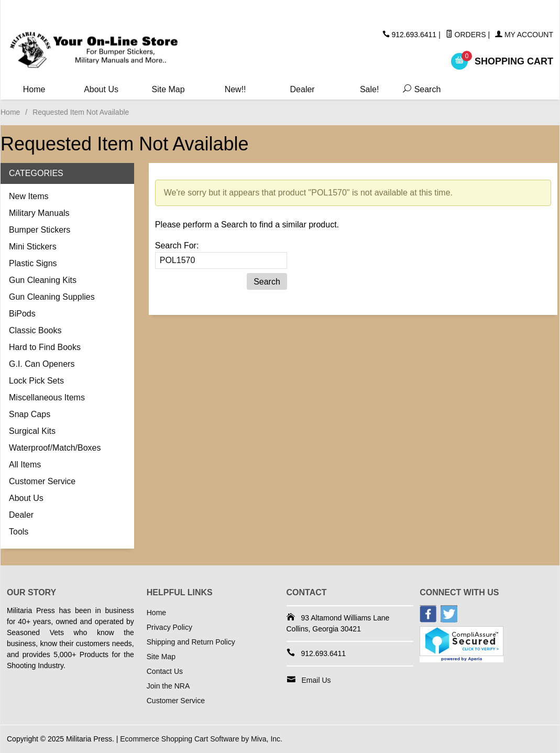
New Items (29, 196)
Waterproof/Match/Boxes (55, 448)
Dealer (303, 89)
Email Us (316, 680)
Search (419, 89)
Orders (466, 35)
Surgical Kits (32, 431)
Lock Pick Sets (36, 381)
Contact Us (165, 671)
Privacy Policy (169, 627)
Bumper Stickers (40, 230)
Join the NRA (168, 686)
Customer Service (42, 481)
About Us (101, 89)
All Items (25, 465)
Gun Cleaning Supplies (52, 297)
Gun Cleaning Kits (43, 280)
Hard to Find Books (45, 347)
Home (34, 89)
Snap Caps (30, 414)
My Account (524, 35)
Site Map (168, 89)
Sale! (369, 89)
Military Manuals (39, 213)
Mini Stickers (33, 247)
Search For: (177, 245)
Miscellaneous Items (47, 397)
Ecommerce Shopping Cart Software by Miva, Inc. (201, 739)
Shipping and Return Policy (191, 642)
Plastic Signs (33, 263)
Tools (19, 532)
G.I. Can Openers (42, 364)
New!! (235, 89)
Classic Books (35, 330)
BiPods (22, 314)
